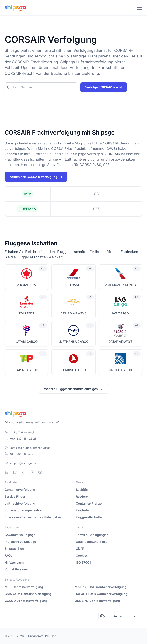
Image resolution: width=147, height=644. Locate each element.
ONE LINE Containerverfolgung (97, 601)
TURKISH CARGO (73, 370)
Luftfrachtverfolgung (20, 503)
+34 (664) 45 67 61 (22, 454)
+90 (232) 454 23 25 (23, 438)
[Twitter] (15, 472)
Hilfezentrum (14, 562)
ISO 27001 (83, 562)
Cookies (82, 555)
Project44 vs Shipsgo (20, 542)
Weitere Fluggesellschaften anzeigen (74, 389)
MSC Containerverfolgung (24, 587)
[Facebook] (23, 472)
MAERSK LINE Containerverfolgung (101, 587)
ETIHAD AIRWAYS (73, 313)
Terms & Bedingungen (92, 535)
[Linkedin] (7, 472)
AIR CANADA (27, 285)
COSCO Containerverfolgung (26, 601)
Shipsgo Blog (14, 549)
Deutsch (125, 616)
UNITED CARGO (120, 370)
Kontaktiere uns (16, 569)
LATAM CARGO (27, 342)
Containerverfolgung (20, 490)
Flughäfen (83, 510)
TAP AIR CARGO (27, 370)
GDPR (80, 549)
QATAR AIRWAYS (120, 342)
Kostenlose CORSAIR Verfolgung (36, 177)
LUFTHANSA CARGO (73, 342)
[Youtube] (40, 472)
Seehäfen (83, 490)
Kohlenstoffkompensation (24, 510)
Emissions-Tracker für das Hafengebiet (33, 517)
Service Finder (15, 496)
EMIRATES (27, 313)
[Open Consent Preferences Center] (102, 616)
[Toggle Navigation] (140, 8)
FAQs (8, 555)
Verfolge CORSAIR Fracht (104, 87)
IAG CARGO (120, 313)
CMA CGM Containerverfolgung (28, 594)
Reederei (82, 496)
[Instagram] (32, 472)
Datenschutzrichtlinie (92, 542)
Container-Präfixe (89, 503)
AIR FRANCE (73, 285)
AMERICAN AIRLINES (120, 285)
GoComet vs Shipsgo (20, 535)
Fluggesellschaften (90, 517)
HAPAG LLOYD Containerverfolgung (101, 594)
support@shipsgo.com (24, 463)
